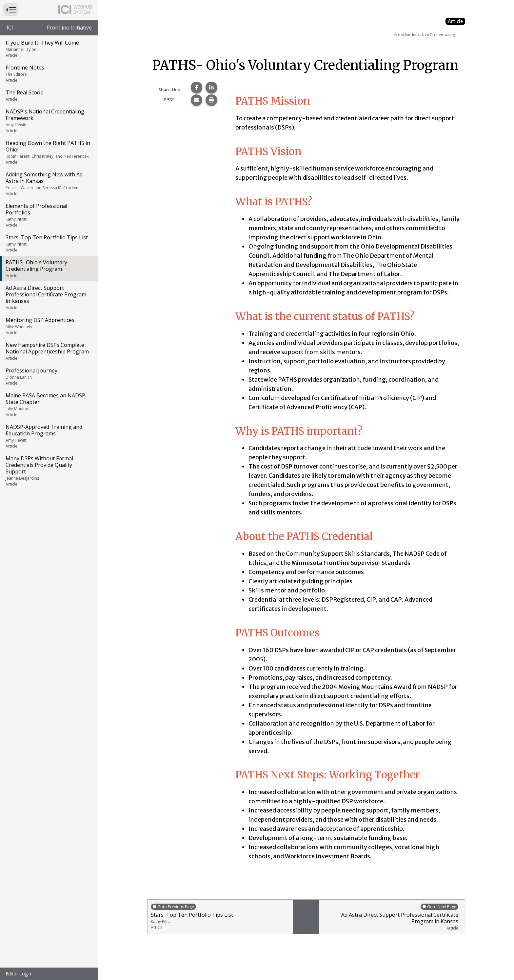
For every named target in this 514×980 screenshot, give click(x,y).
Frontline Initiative (69, 28)
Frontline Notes (49, 73)
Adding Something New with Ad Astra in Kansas (49, 184)
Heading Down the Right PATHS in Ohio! (49, 152)
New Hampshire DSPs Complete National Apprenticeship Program (49, 351)
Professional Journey (49, 376)
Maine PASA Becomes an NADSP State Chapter (49, 405)
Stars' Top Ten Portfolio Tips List (49, 243)
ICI (10, 28)
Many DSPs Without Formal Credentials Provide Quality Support (49, 471)
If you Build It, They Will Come (49, 49)
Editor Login (18, 974)
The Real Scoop (49, 95)
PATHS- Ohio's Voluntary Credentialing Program (49, 269)
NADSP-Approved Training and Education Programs (49, 436)
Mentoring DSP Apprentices (49, 326)
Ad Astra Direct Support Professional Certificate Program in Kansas (49, 297)
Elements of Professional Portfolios (49, 215)
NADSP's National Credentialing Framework (49, 121)
